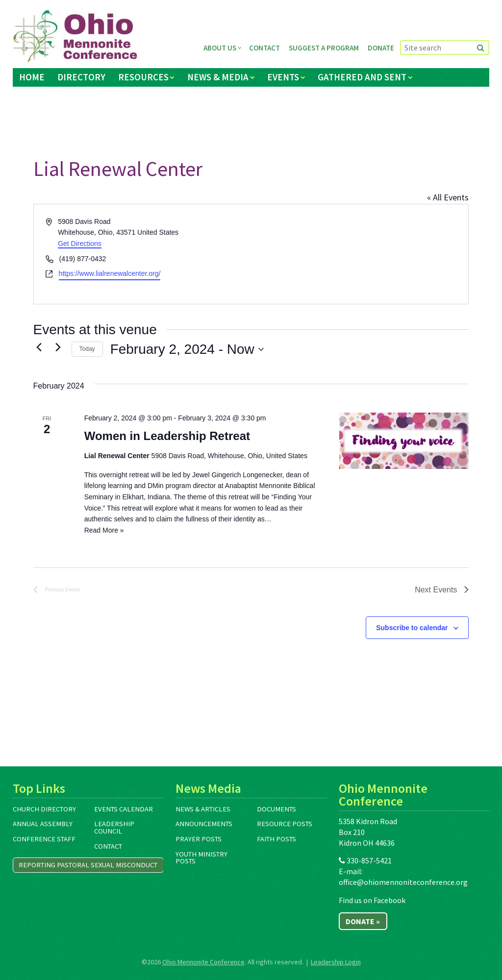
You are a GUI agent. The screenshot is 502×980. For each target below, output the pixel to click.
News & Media (218, 77)
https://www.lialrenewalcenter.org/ (110, 273)
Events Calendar (124, 809)
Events (283, 77)
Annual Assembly (43, 824)
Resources (143, 77)
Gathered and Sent (362, 77)
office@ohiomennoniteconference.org (403, 882)
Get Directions (80, 244)
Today (87, 349)
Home (32, 77)
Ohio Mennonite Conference (203, 962)
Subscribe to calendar (412, 628)
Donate (381, 48)
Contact (264, 48)
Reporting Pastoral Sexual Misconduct (88, 865)
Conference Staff (44, 839)
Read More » (104, 530)
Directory (81, 77)
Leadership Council (114, 827)
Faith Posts (276, 839)
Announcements (204, 824)
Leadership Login (336, 962)
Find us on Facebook (372, 900)
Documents (276, 809)
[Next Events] (58, 347)
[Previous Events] (39, 347)
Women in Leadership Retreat (167, 436)
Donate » (363, 921)
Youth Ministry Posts (201, 858)
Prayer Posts (199, 839)
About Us (220, 48)
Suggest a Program (324, 48)
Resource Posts (285, 824)
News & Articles (203, 809)
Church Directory (44, 809)
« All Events (448, 197)
